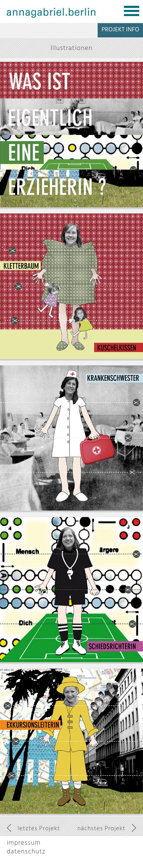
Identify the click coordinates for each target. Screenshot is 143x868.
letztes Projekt (39, 828)
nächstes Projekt (101, 828)
